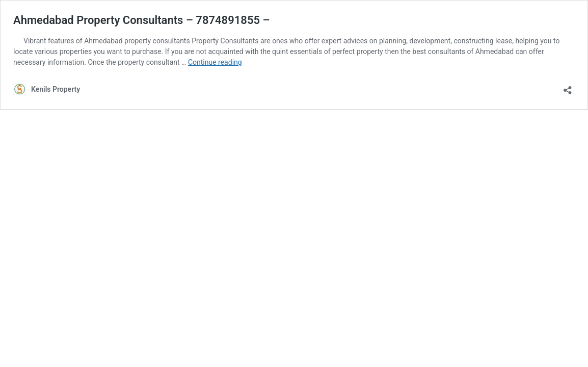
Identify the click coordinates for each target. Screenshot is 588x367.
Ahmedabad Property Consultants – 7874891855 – (142, 20)
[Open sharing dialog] (568, 87)
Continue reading (215, 62)
